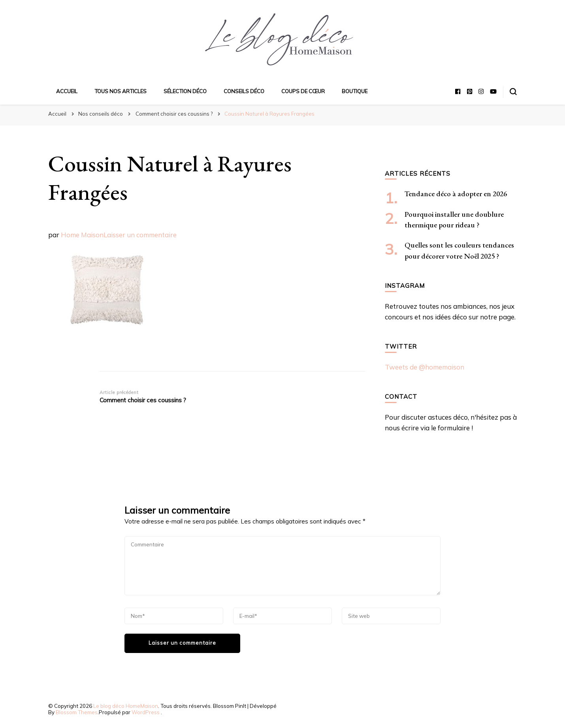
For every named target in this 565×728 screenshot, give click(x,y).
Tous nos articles (121, 91)
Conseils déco (244, 91)
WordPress (146, 712)
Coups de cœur (303, 91)
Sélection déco (185, 91)
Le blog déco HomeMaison (126, 706)
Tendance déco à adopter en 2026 (456, 194)
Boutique (355, 91)
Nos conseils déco (101, 114)
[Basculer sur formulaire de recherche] (513, 92)
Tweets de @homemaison (425, 367)
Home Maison (82, 235)
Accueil (67, 91)
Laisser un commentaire (140, 235)
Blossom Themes (77, 712)
